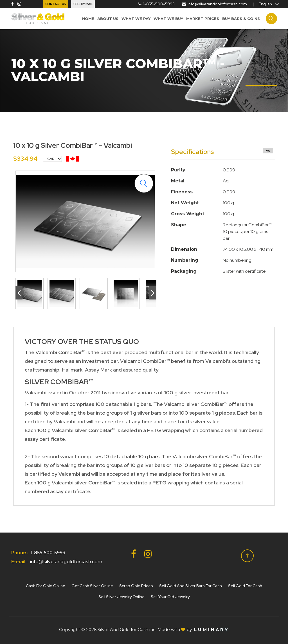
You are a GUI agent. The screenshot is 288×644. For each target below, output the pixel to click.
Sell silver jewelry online (121, 597)
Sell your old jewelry (170, 597)
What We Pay (136, 19)
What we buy (168, 19)
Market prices (203, 19)
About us (108, 19)
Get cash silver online (92, 586)
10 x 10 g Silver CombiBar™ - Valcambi (118, 70)
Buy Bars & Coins (241, 19)
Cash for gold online (46, 586)
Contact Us (56, 4)
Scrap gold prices (136, 586)
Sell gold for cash (245, 586)
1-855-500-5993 (157, 4)
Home (88, 19)
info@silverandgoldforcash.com (214, 4)
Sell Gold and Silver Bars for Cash (191, 586)
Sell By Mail (83, 4)
